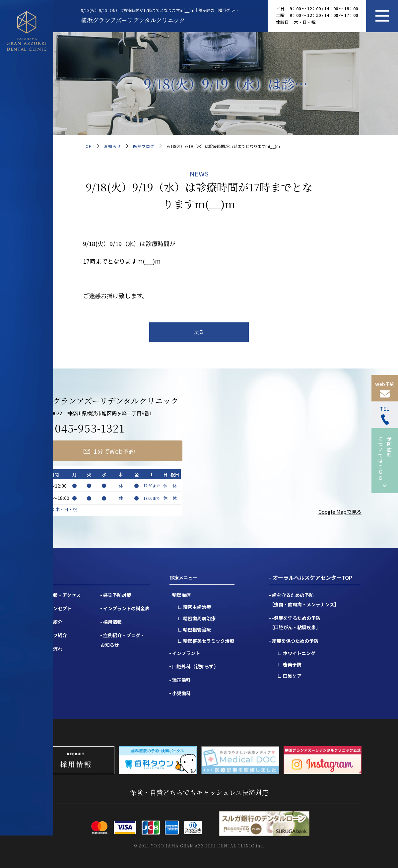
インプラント (186, 653)
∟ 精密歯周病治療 (197, 618)
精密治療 (181, 595)
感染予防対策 (117, 595)
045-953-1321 (90, 428)
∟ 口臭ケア (289, 676)
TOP (87, 146)
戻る (199, 332)
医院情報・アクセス (60, 595)
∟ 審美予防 (289, 664)
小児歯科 (181, 693)
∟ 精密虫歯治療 (194, 607)
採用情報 (112, 622)
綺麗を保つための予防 (295, 641)
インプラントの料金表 (126, 608)
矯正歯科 (181, 680)
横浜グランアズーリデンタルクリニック (133, 20)
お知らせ (112, 146)
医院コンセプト (55, 608)
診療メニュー (183, 577)
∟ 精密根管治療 (194, 630)
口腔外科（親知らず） (195, 666)
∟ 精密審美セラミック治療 (206, 641)
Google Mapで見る (340, 512)
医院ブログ (144, 146)
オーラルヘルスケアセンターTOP (312, 577)
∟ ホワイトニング (296, 653)
